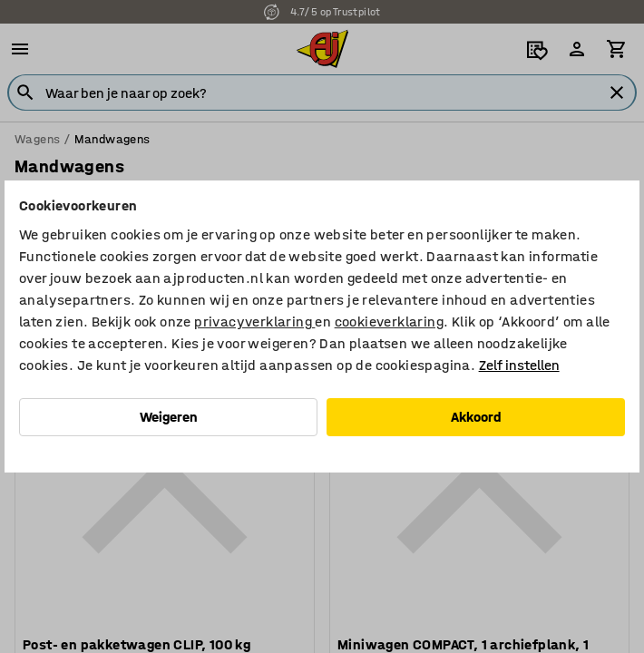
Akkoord (476, 417)
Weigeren (169, 417)
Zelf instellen (519, 365)
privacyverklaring (254, 322)
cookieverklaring (389, 322)
